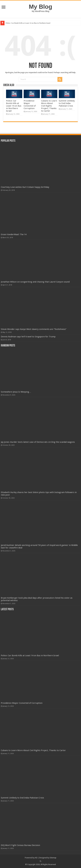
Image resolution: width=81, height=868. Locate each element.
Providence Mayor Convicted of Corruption (30, 105)
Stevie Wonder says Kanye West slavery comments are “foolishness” (34, 329)
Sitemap (53, 858)
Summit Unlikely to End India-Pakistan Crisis (67, 103)
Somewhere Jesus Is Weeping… (16, 392)
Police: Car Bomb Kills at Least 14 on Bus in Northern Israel (28, 23)
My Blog (41, 7)
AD (36, 858)
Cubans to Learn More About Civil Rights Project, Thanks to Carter (49, 106)
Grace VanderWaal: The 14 (14, 234)
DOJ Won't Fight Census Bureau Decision (20, 845)
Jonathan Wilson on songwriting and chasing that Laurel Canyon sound (35, 282)
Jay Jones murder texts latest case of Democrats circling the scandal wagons (38, 442)
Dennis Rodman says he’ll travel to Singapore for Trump (28, 337)
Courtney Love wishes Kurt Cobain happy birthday (25, 187)
